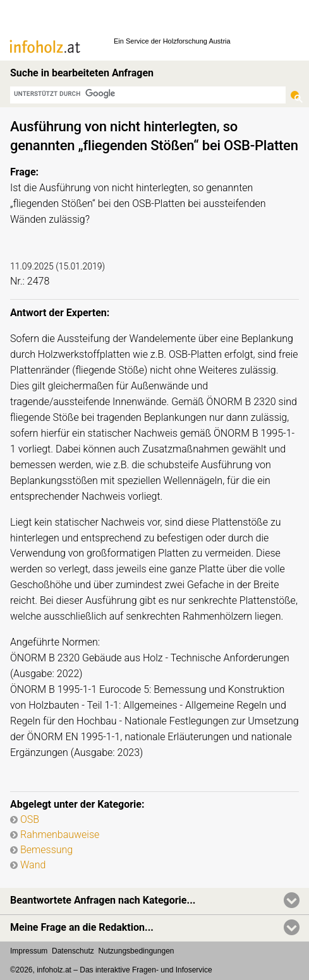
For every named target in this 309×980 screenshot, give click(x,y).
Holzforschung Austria (197, 41)
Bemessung (46, 850)
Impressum (29, 951)
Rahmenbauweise (60, 835)
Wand (33, 865)
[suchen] (148, 94)
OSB (30, 819)
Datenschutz (73, 951)
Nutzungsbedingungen (136, 951)
